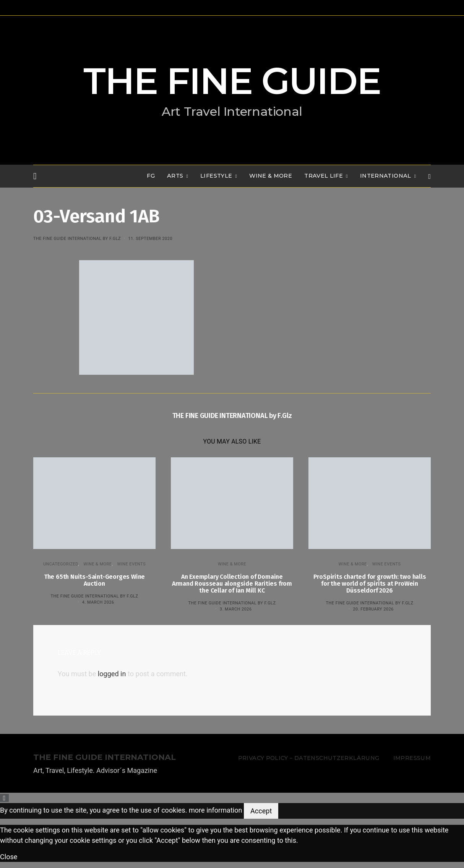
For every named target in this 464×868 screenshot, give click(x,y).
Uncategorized (61, 564)
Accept (261, 811)
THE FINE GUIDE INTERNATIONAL (105, 757)
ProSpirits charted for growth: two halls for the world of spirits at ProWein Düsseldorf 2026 (370, 584)
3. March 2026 (236, 609)
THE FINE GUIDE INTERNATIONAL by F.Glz (77, 239)
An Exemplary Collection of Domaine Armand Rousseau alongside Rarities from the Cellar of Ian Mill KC (232, 584)
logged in (112, 674)
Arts (175, 176)
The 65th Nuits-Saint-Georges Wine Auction (94, 580)
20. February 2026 (373, 609)
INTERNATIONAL (386, 176)
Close (9, 857)
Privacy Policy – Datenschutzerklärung (309, 758)
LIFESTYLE (216, 176)
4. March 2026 (98, 602)
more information (216, 810)
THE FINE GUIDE (232, 81)
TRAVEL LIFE (324, 176)
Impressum (412, 758)
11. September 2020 (150, 239)
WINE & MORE (271, 176)
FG (151, 176)
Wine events (131, 564)
